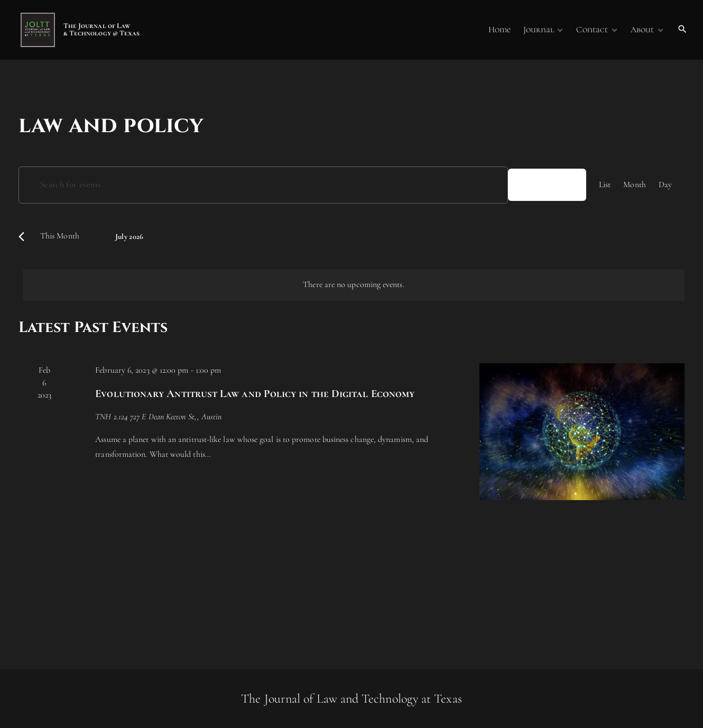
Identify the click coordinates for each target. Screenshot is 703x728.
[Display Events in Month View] (634, 185)
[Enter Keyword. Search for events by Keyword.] (263, 185)
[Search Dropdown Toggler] (683, 30)
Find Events (547, 185)
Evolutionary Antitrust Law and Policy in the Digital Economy (255, 394)
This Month (60, 236)
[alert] (354, 285)
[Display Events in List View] (605, 185)
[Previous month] (21, 237)
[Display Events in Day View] (665, 185)
